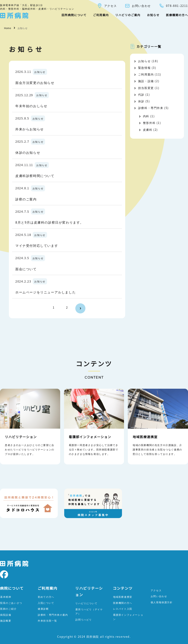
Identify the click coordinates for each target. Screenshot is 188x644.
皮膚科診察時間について (35, 176)
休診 (141, 101)
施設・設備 (146, 81)
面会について (26, 269)
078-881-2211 (173, 6)
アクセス (107, 6)
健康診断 (43, 609)
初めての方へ (46, 597)
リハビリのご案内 (128, 15)
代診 (141, 94)
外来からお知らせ (30, 129)
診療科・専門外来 (151, 108)
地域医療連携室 (123, 597)
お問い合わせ (138, 6)
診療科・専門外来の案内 (53, 615)
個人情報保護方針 (162, 602)
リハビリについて (86, 603)
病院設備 (6, 615)
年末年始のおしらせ (31, 106)
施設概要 (6, 620)
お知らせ (153, 15)
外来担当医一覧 (47, 620)
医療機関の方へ (177, 15)
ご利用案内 (101, 15)
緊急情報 (144, 68)
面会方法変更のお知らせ (35, 83)
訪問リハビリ (84, 619)
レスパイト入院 (123, 609)
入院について (46, 603)
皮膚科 (148, 130)
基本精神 (6, 597)
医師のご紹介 (8, 609)
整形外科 (149, 123)
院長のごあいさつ (11, 603)
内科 (146, 116)
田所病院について (74, 15)
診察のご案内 (26, 199)
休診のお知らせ (28, 152)
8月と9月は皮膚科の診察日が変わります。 (49, 222)
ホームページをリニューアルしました (46, 292)
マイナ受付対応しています (37, 245)
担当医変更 (146, 88)
